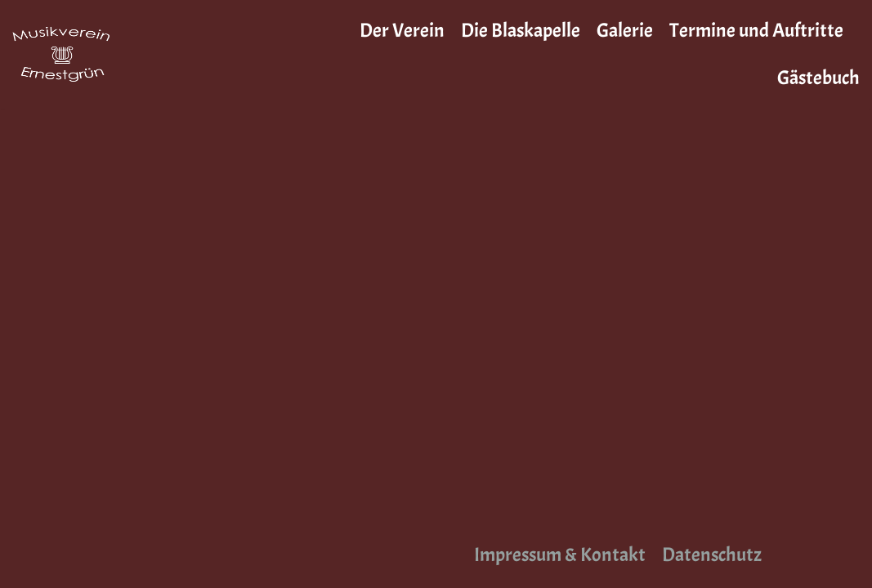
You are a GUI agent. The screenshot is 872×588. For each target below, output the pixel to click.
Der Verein (402, 30)
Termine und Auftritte (756, 30)
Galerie (625, 30)
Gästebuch (818, 78)
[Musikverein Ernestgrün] (61, 54)
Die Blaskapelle (521, 30)
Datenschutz (712, 555)
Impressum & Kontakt (560, 555)
